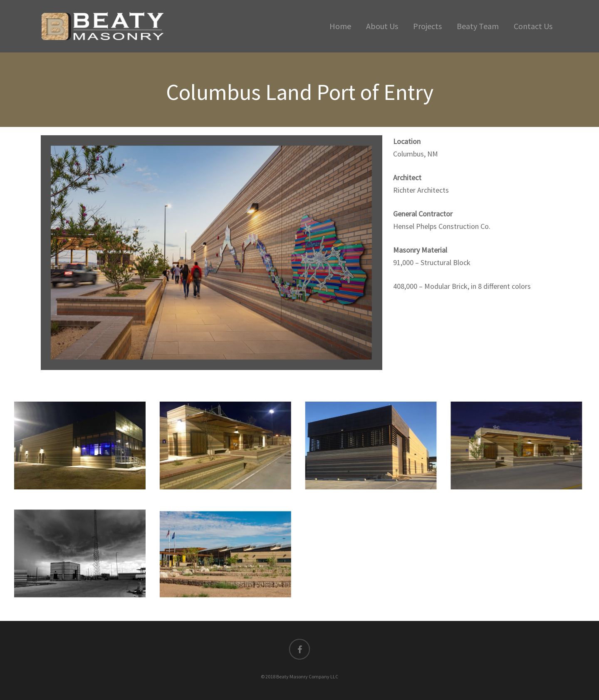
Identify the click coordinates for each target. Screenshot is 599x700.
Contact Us (533, 26)
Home (340, 26)
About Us (382, 26)
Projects (427, 26)
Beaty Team (478, 26)
